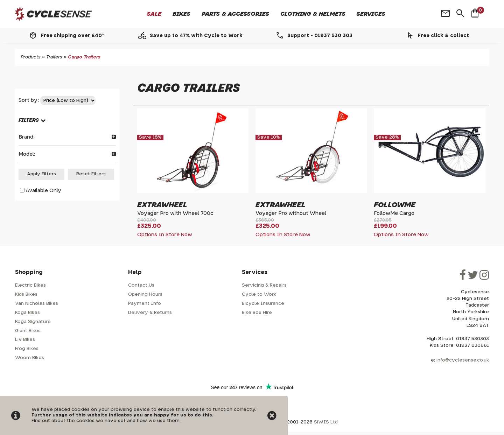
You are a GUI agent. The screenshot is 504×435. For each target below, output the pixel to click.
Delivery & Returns (150, 313)
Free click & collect (443, 36)
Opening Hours (145, 294)
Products (31, 57)
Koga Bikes (27, 313)
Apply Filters (41, 174)
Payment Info (145, 304)
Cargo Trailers (84, 57)
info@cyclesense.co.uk (463, 360)
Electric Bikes (30, 285)
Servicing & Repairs (264, 285)
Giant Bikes (28, 331)
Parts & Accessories (235, 14)
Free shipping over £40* (72, 36)
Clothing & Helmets (313, 14)
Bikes (181, 14)
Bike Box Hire (257, 313)
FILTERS (29, 120)
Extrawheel (162, 205)
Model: (67, 154)
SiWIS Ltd (326, 422)
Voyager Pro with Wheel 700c (175, 213)
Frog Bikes (27, 349)
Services (371, 14)
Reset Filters (91, 174)
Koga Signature (33, 322)
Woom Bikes (30, 358)
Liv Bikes (25, 340)
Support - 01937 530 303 (320, 36)
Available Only (43, 191)
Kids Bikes (26, 294)
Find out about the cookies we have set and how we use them (106, 421)
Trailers (54, 57)
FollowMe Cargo (394, 213)
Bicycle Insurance (263, 304)
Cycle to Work (259, 294)
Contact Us (141, 285)
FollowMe (395, 205)
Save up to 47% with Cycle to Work (196, 36)
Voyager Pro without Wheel (291, 213)
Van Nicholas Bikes (37, 304)
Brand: (67, 137)
